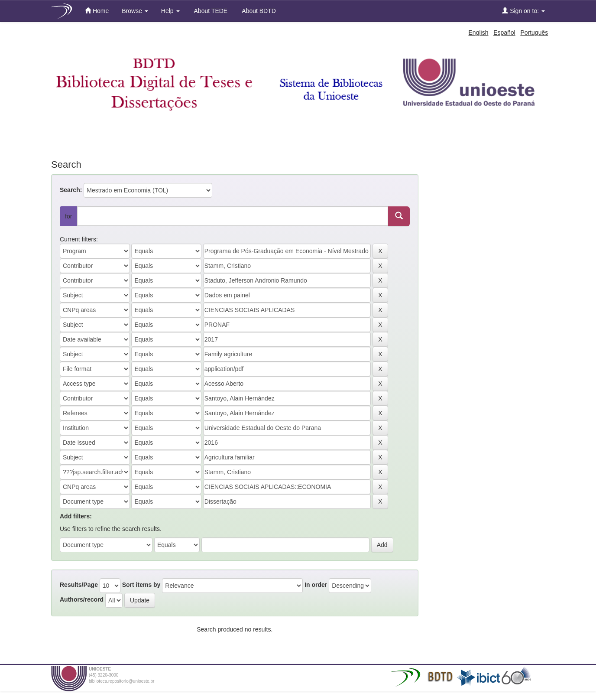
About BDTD (258, 11)
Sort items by (141, 585)
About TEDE (210, 11)
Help (170, 11)
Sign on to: (523, 11)
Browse (135, 11)
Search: (71, 190)
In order (316, 585)
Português (534, 33)
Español (504, 33)
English (479, 33)
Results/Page (79, 585)
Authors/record (82, 599)
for (68, 216)
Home (97, 11)
